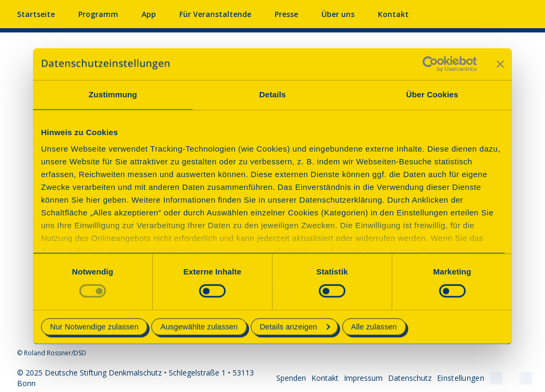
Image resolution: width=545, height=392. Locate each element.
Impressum (363, 378)
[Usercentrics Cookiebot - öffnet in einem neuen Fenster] (430, 64)
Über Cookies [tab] (432, 94)
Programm (98, 14)
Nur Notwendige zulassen (94, 327)
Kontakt (393, 14)
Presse (286, 14)
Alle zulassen (374, 327)
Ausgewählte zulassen (199, 327)
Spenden (291, 378)
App (149, 14)
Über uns (338, 14)
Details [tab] (272, 94)
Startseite (36, 14)
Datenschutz (410, 378)
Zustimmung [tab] (113, 94)
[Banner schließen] (500, 64)
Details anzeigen (295, 327)
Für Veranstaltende (215, 14)
